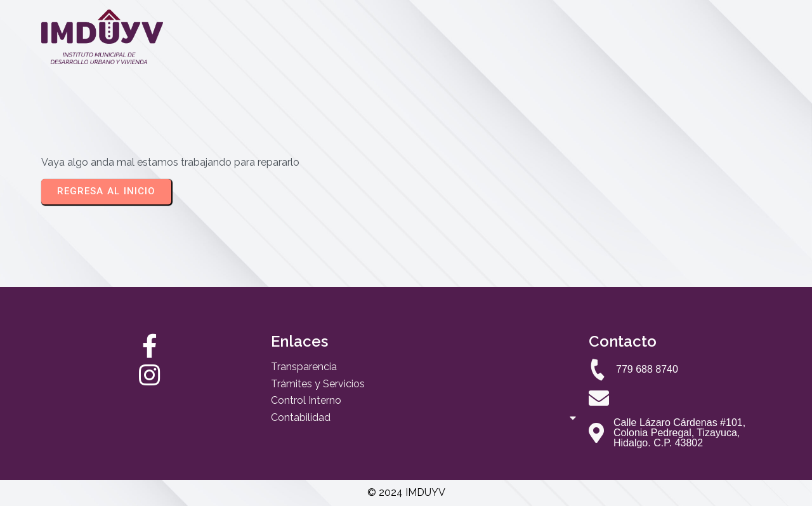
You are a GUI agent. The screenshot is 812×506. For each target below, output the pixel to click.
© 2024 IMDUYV (406, 492)
